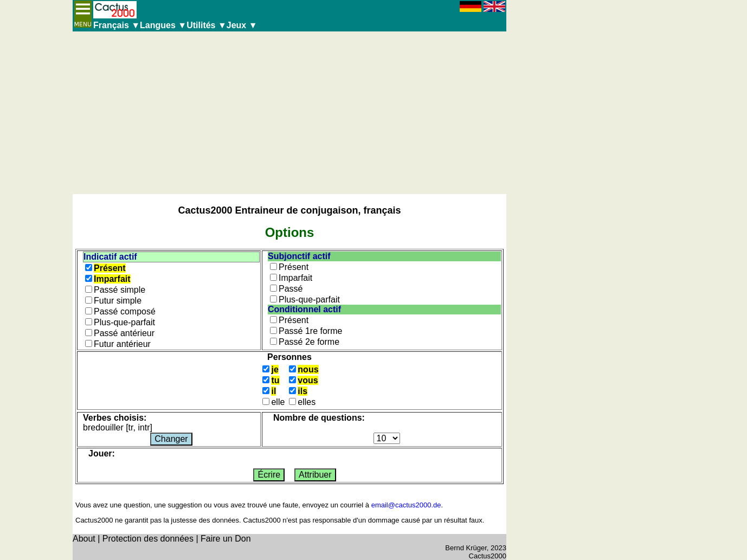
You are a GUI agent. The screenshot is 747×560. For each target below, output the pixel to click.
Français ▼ (117, 25)
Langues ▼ (163, 25)
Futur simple (118, 301)
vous (308, 380)
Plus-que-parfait (124, 322)
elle (278, 402)
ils (302, 391)
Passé (291, 289)
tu (275, 380)
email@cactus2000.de (406, 505)
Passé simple (120, 290)
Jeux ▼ (242, 25)
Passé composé (125, 311)
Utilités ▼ (207, 25)
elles (307, 402)
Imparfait (112, 279)
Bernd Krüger (466, 548)
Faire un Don (226, 539)
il (273, 391)
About (84, 539)
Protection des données (148, 539)
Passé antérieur (124, 333)
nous (308, 369)
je (275, 369)
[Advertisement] (289, 113)
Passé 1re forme (310, 331)
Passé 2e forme (309, 342)
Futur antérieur (122, 344)
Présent (110, 268)
